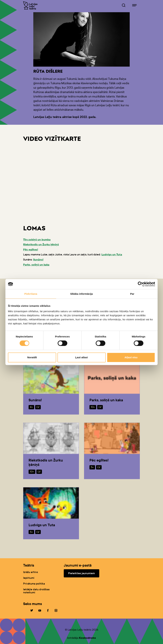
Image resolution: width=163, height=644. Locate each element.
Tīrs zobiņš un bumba (37, 240)
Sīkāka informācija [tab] (81, 294)
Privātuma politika (34, 584)
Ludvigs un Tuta (112, 254)
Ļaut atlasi (81, 357)
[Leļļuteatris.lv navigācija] (134, 5)
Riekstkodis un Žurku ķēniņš (41, 244)
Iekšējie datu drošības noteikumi (36, 591)
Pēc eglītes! (31, 250)
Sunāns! (38, 260)
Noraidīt (32, 357)
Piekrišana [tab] (31, 294)
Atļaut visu (131, 357)
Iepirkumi (29, 578)
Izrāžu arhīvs (31, 572)
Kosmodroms (87, 638)
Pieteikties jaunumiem (81, 573)
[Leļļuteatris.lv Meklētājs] (124, 5)
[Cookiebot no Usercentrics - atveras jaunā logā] (140, 284)
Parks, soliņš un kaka (36, 265)
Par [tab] (132, 294)
